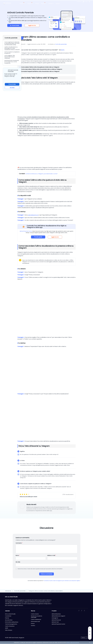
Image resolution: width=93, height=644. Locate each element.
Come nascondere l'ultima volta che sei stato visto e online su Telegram (42, 69)
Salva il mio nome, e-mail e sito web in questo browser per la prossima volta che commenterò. (40, 569)
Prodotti (22, 4)
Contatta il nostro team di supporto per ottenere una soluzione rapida (62, 581)
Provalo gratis (38, 237)
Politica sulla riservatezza (73, 643)
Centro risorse (35, 614)
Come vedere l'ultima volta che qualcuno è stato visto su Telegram (40, 67)
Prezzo (37, 4)
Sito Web (18, 562)
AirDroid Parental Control (26, 231)
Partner (51, 4)
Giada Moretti (31, 505)
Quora (63, 50)
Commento (19, 543)
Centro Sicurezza (10, 626)
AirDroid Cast (55, 622)
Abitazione (8, 591)
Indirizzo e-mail (52, 555)
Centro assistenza (36, 619)
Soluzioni (30, 4)
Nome (18, 555)
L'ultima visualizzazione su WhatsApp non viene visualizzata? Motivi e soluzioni (12, 48)
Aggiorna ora (55, 237)
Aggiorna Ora (32, 25)
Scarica (58, 4)
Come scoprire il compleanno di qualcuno (12, 53)
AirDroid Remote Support (58, 616)
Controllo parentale (61, 44)
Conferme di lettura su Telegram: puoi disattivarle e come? (41, 174)
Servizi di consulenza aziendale (37, 617)
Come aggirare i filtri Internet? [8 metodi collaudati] (10, 57)
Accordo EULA (9, 620)
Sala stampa (9, 630)
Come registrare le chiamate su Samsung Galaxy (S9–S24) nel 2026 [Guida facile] (12, 43)
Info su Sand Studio (10, 614)
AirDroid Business (56, 614)
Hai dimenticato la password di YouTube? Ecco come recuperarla (12, 62)
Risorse (44, 4)
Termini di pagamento (11, 624)
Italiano (83, 638)
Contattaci (79, 2)
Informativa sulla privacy (12, 622)
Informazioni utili (35, 621)
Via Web (12, 88)
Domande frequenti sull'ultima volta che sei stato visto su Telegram (40, 71)
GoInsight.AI (55, 618)
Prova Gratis (15, 25)
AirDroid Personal (56, 620)
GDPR (7, 628)
